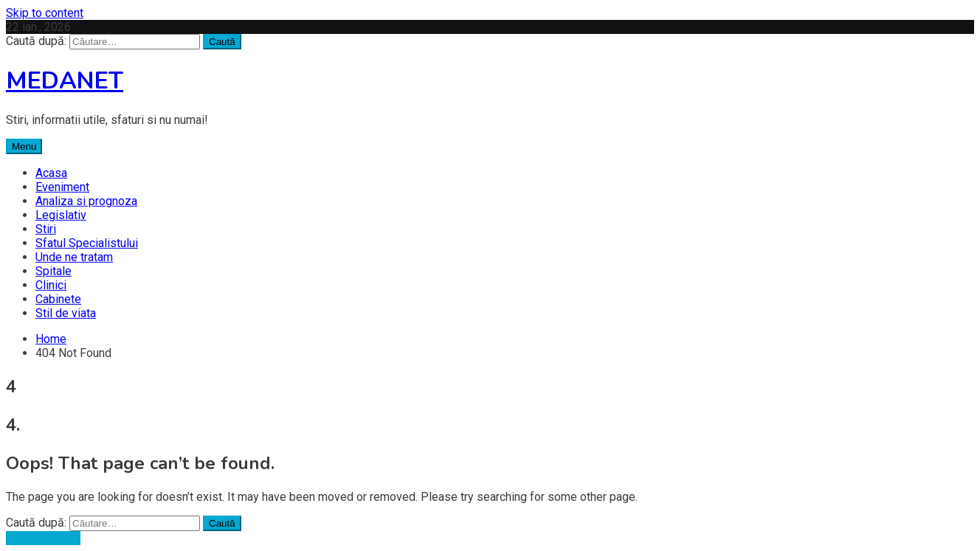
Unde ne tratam (74, 257)
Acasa (51, 173)
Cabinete (58, 299)
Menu (24, 146)
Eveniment (62, 187)
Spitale (54, 271)
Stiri (46, 229)
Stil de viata (66, 313)
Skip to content (45, 13)
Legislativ (61, 215)
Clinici (51, 285)
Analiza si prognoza (86, 201)
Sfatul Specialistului (87, 243)
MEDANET (65, 81)
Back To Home (43, 538)
